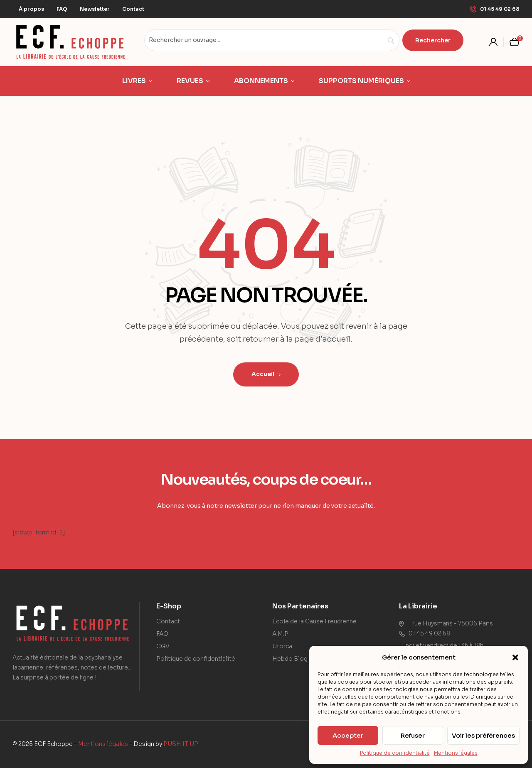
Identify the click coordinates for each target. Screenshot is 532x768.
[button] (515, 657)
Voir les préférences (483, 735)
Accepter (348, 735)
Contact (133, 9)
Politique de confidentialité (395, 753)
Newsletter (95, 9)
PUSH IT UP (181, 744)
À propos (31, 9)
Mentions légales (456, 753)
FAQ (62, 9)
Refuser (413, 735)
